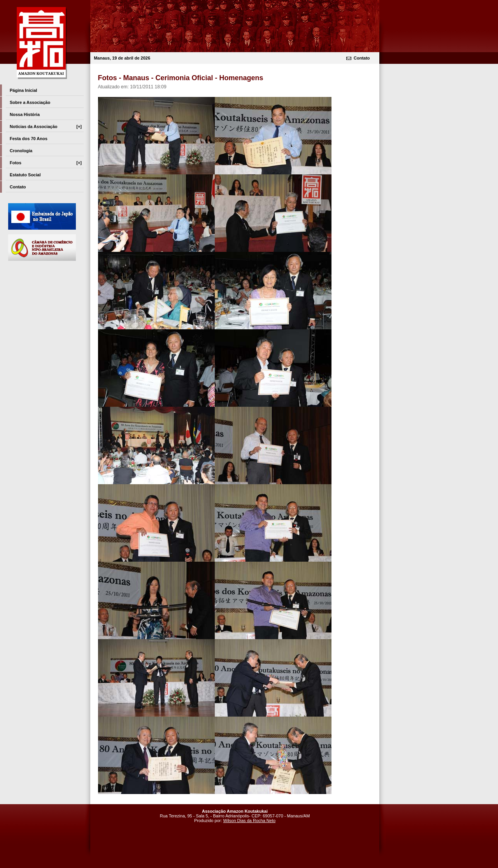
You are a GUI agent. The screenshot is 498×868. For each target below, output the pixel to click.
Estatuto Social (25, 175)
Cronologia (21, 151)
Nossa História (25, 114)
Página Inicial (23, 90)
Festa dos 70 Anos (29, 139)
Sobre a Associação (30, 102)
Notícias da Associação (46, 127)
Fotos (46, 163)
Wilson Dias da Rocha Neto (250, 821)
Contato (362, 58)
